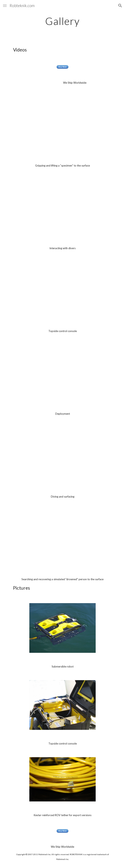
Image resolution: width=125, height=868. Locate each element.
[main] (62, 21)
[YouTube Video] (62, 124)
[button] (5, 6)
